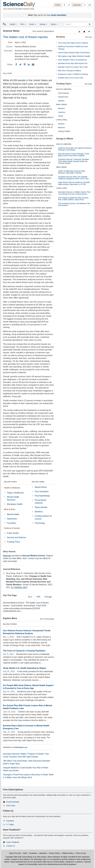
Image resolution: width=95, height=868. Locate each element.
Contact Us (11, 846)
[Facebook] (16, 65)
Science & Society (12, 528)
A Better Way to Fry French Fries (71, 78)
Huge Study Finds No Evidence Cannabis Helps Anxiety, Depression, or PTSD (74, 183)
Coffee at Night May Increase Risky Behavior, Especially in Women (72, 172)
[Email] (33, 65)
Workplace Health (15, 504)
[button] (80, 32)
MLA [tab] (30, 597)
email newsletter (59, 15)
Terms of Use (81, 853)
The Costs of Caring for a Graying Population (24, 651)
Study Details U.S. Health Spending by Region (25, 668)
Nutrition (61, 101)
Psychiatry (12, 523)
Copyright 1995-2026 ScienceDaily (19, 857)
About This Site (15, 853)
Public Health (13, 533)
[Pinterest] (25, 65)
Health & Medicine (12, 488)
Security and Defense (16, 537)
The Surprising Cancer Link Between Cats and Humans (74, 204)
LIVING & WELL (62, 120)
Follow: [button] (58, 5)
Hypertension (63, 97)
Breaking (60, 37)
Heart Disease (64, 93)
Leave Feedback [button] (13, 842)
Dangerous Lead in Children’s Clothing (73, 74)
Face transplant (42, 491)
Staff (25, 853)
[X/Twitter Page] (69, 5)
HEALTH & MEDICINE (64, 89)
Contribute (33, 853)
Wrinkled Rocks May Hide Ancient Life (73, 63)
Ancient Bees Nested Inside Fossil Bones (74, 53)
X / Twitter (10, 825)
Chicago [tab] (48, 597)
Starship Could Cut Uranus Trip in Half (73, 67)
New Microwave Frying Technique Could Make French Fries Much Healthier (74, 155)
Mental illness (41, 487)
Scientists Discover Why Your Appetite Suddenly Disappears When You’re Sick (73, 178)
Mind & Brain (10, 509)
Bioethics (39, 512)
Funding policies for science (43, 517)
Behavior (62, 108)
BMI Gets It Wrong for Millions (70, 71)
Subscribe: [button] (77, 5)
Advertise (43, 853)
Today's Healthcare (15, 493)
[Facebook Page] (64, 5)
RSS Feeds (11, 806)
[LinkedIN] (29, 65)
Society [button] (43, 24)
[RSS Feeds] (85, 5)
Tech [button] (23, 24)
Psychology (40, 523)
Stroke (61, 116)
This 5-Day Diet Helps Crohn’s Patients (73, 43)
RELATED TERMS (38, 482)
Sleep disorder (41, 507)
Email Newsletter (13, 802)
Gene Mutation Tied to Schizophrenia (72, 60)
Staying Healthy (64, 131)
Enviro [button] (33, 24)
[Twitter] (20, 65)
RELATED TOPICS (10, 482)
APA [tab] (38, 597)
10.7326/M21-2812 (19, 587)
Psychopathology (42, 496)
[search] (90, 24)
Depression (12, 519)
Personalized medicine (41, 501)
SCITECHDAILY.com (20, 747)
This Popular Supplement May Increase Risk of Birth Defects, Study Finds (73, 199)
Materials (7, 556)
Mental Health (13, 514)
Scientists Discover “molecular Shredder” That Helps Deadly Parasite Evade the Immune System (74, 161)
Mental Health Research (13, 498)
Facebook (10, 821)
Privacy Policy (54, 853)
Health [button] (13, 24)
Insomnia (62, 112)
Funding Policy (13, 542)
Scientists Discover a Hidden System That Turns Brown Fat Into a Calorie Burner (74, 193)
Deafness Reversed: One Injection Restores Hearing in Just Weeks (75, 149)
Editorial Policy (68, 853)
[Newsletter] (90, 5)
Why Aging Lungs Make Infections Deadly (74, 56)
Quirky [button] (54, 24)
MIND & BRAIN (61, 105)
